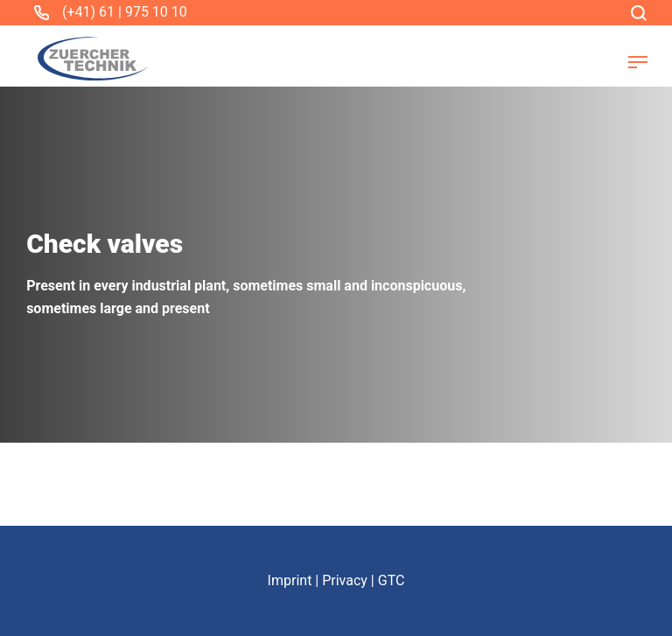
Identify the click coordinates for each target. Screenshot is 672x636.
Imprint (290, 580)
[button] (638, 62)
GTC (392, 580)
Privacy (345, 580)
